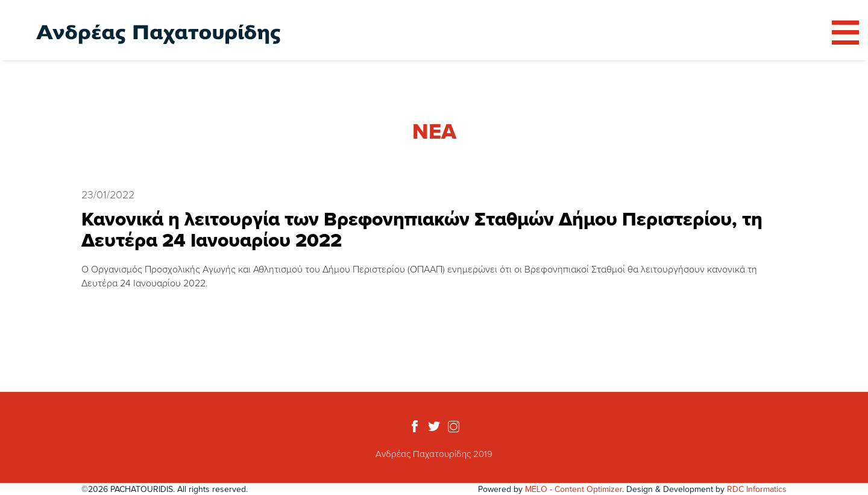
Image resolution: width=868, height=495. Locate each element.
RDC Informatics (757, 489)
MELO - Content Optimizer (574, 489)
